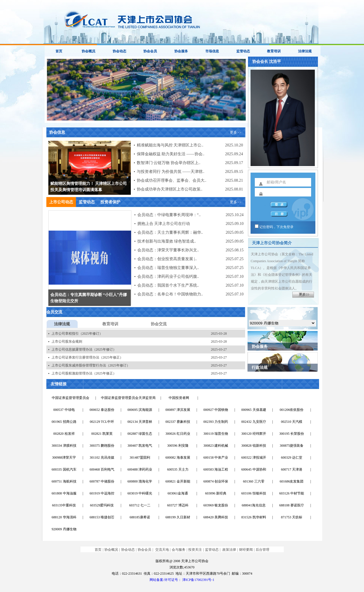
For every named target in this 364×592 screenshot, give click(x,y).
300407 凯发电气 (140, 446)
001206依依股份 (291, 410)
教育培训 (274, 51)
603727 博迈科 (178, 505)
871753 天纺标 (292, 517)
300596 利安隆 (178, 446)
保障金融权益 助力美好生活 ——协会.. (171, 154)
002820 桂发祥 (64, 434)
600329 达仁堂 (292, 458)
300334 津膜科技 (64, 446)
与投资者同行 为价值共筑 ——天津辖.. (171, 172)
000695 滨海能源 (140, 410)
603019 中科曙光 (140, 493)
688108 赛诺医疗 (292, 505)
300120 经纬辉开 (254, 434)
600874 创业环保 (216, 481)
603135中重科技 (64, 505)
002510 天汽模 (292, 422)
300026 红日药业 (178, 434)
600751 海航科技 (64, 481)
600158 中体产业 (216, 458)
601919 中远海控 (102, 493)
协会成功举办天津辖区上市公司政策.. (170, 189)
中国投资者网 (179, 398)
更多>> (236, 132)
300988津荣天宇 (64, 458)
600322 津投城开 (254, 458)
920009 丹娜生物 (64, 529)
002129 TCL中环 (102, 422)
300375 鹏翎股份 (102, 446)
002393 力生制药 (216, 422)
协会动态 (119, 51)
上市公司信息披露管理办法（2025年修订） (84, 349)
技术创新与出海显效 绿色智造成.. (167, 241)
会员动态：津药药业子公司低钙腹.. (168, 277)
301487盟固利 (140, 458)
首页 (59, 51)
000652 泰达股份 (102, 410)
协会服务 (181, 51)
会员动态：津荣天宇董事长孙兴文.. (168, 250)
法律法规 (305, 51)
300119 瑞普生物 (216, 434)
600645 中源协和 (254, 469)
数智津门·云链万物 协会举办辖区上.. (169, 163)
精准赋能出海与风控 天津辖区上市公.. (170, 145)
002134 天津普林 (140, 422)
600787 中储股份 (102, 481)
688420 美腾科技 (216, 517)
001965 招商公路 (64, 422)
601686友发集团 (291, 481)
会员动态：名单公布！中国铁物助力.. (170, 294)
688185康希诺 (140, 517)
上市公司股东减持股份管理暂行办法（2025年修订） (91, 365)
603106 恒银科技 (254, 493)
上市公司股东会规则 (67, 341)
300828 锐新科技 (254, 446)
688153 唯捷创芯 (102, 517)
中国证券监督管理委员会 (71, 398)
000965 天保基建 (254, 410)
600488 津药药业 (140, 469)
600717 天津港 (292, 469)
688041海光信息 (254, 505)
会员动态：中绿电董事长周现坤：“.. (169, 215)
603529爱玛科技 (102, 505)
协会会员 (150, 51)
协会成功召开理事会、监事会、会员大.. (172, 180)
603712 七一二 (140, 505)
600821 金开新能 (178, 481)
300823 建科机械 (216, 446)
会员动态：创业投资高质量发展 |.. (167, 259)
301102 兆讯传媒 (102, 458)
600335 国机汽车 (64, 469)
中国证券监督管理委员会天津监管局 (128, 398)
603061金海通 (178, 493)
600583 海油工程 (216, 469)
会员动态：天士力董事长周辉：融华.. (170, 232)
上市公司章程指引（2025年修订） (77, 334)
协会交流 (159, 324)
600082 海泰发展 (178, 458)
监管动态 (243, 51)
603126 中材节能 (292, 493)
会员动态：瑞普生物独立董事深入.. (168, 268)
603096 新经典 (216, 493)
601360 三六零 (254, 481)
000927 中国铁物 (216, 410)
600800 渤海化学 (140, 481)
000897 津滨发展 (178, 410)
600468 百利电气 (102, 469)
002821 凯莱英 (102, 434)
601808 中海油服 (64, 493)
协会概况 (88, 51)
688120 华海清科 (64, 517)
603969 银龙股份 (216, 505)
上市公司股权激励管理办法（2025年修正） (84, 373)
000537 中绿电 (64, 410)
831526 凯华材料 (254, 517)
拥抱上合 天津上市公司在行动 (164, 224)
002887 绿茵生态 (140, 434)
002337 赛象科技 (178, 422)
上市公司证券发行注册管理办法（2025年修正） (87, 357)
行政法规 (260, 368)
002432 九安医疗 (254, 422)
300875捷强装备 (291, 446)
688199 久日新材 (178, 517)
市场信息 (212, 51)
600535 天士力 (178, 469)
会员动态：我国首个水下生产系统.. (168, 285)
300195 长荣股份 (292, 434)
